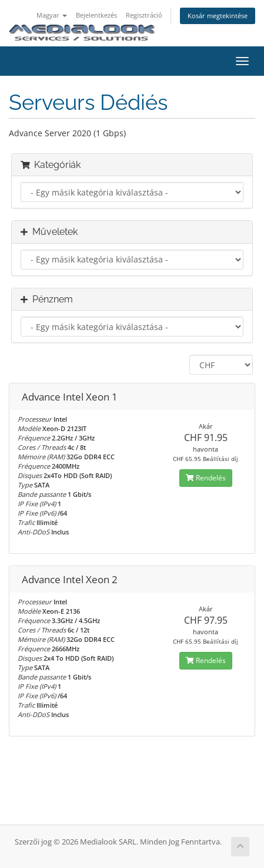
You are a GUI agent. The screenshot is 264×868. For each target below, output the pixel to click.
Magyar (52, 15)
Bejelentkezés (96, 15)
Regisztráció (144, 15)
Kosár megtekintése (218, 16)
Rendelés (206, 478)
